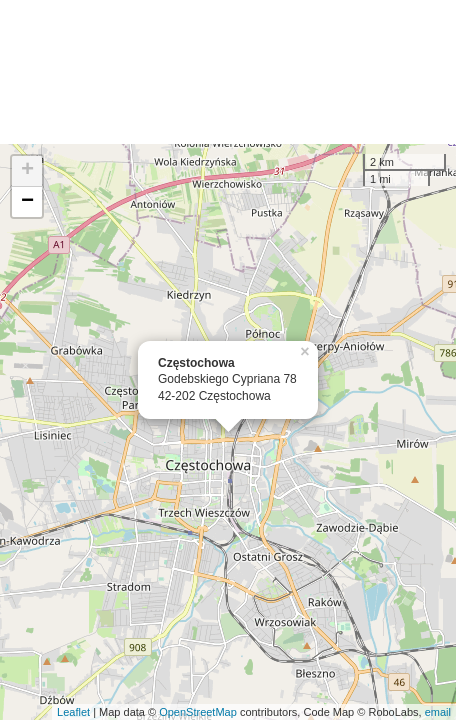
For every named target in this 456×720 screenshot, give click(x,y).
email (438, 712)
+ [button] (27, 171)
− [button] (27, 202)
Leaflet (73, 712)
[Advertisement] (228, 72)
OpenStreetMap (198, 712)
